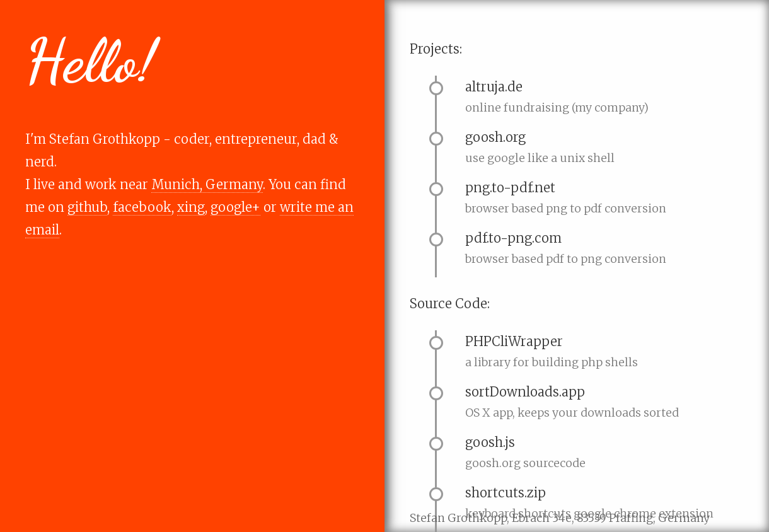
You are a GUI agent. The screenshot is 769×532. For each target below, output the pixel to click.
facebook (142, 207)
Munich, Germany (207, 184)
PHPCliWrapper (514, 341)
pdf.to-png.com (513, 238)
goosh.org (495, 137)
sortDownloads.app (525, 392)
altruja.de (494, 87)
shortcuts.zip (506, 493)
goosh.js (490, 442)
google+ (235, 207)
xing (191, 207)
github (87, 207)
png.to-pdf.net (510, 188)
